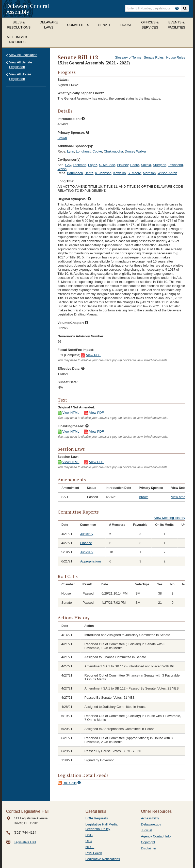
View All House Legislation (20, 77)
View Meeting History (170, 518)
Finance (86, 543)
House (126, 25)
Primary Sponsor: (74, 133)
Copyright (148, 842)
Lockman (80, 165)
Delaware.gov (151, 824)
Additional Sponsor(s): (75, 146)
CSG (89, 835)
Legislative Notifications (103, 859)
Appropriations (91, 561)
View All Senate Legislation (21, 65)
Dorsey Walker (135, 151)
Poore (135, 165)
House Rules (176, 57)
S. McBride (107, 165)
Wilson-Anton (167, 173)
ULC (89, 841)
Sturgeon (160, 165)
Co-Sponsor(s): (70, 160)
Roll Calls (70, 783)
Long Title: (66, 181)
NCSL (90, 847)
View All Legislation (23, 55)
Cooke (97, 151)
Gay (68, 165)
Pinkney (123, 165)
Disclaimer (149, 848)
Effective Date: (71, 369)
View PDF (93, 355)
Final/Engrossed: (73, 426)
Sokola (146, 165)
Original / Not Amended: (76, 407)
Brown (62, 138)
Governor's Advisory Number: (81, 336)
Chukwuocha (113, 151)
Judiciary (87, 534)
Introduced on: (71, 119)
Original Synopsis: (74, 199)
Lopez (93, 165)
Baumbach (75, 173)
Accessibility (150, 818)
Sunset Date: (68, 382)
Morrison (149, 173)
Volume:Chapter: (73, 323)
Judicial (146, 830)
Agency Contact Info (156, 836)
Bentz (89, 173)
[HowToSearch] (177, 8)
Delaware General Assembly (28, 9)
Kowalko (119, 173)
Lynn (71, 151)
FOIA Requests (97, 818)
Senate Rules (154, 57)
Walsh (62, 169)
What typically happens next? (81, 93)
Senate (105, 25)
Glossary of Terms (128, 57)
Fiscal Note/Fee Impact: (76, 350)
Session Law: (68, 457)
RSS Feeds (94, 853)
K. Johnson (103, 173)
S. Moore (134, 173)
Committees (78, 25)
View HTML (71, 413)
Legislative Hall (25, 842)
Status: (63, 80)
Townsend (176, 165)
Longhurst (83, 151)
